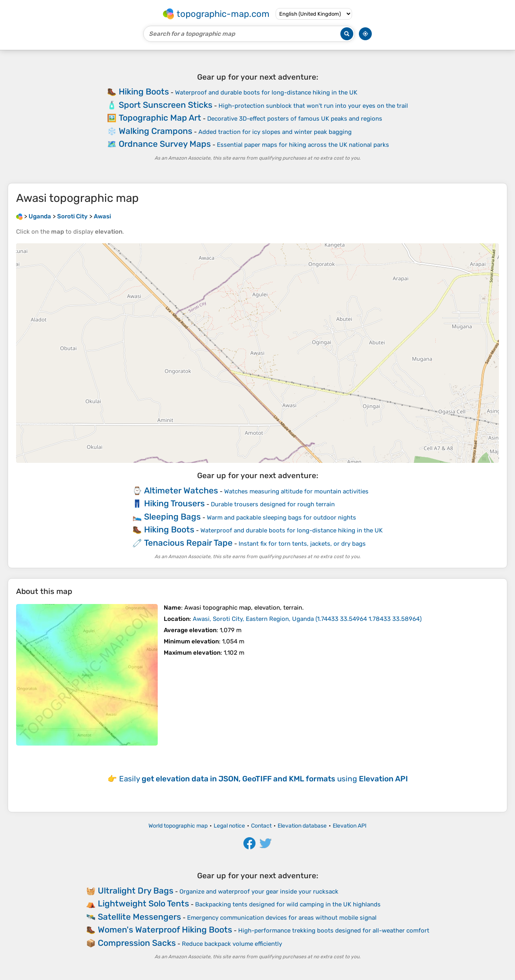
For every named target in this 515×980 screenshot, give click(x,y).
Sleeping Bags (172, 517)
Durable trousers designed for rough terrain (273, 504)
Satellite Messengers (139, 917)
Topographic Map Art (160, 118)
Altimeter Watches (181, 490)
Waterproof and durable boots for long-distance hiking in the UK (266, 92)
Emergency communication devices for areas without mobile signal (282, 918)
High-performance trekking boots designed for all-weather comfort (334, 931)
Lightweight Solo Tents (143, 903)
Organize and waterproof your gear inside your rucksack (259, 892)
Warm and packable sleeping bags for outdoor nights (281, 518)
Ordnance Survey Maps (165, 144)
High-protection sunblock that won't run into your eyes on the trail (313, 106)
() (307, 619)
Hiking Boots (144, 91)
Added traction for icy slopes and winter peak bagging (275, 132)
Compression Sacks (137, 943)
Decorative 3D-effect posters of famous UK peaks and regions (295, 119)
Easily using (264, 779)
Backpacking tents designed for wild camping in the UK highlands (288, 904)
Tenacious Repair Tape (188, 543)
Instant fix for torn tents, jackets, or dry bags (302, 544)
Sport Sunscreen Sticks (166, 105)
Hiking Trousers (174, 503)
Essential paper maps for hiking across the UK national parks (303, 145)
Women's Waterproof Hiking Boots (165, 930)
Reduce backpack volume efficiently (232, 944)
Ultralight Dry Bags (136, 891)
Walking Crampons (156, 131)
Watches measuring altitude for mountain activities (296, 491)
